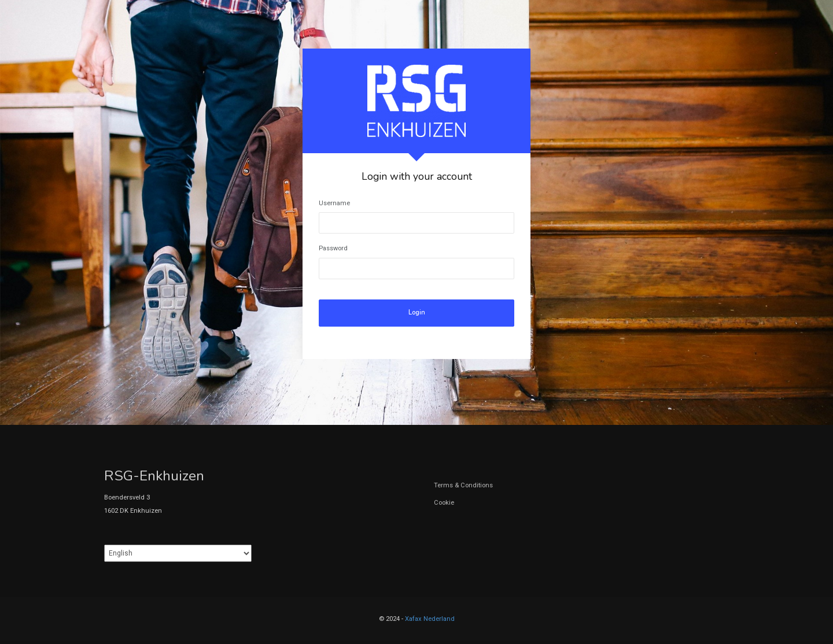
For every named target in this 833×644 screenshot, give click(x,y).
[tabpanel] (417, 204)
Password (333, 248)
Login (417, 312)
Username (334, 203)
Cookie (444, 503)
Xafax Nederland (430, 619)
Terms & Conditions (463, 485)
